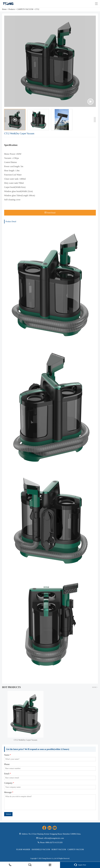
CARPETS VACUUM (25, 9)
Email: (7, 774)
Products (12, 9)
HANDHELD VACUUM (41, 850)
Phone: (7, 764)
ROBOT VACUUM (59, 850)
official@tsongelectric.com (54, 838)
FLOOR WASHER (23, 850)
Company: (9, 783)
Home (4, 9)
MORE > (95, 687)
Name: (7, 755)
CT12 (37, 9)
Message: (9, 792)
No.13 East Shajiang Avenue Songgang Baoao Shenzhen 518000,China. (55, 834)
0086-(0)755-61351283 (54, 843)
